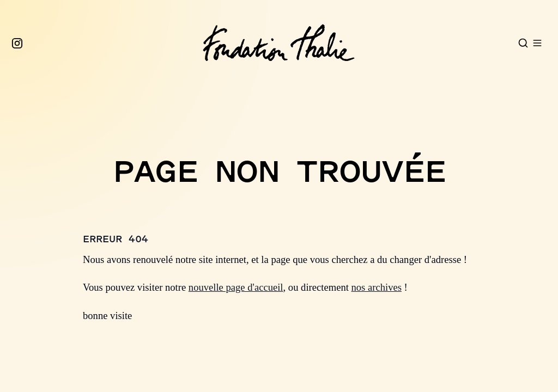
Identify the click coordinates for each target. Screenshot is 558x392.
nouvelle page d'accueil (236, 287)
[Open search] (523, 43)
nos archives (377, 287)
